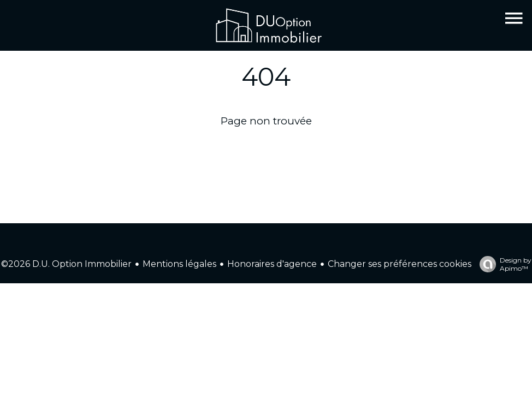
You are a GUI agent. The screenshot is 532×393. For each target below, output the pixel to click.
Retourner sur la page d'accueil (266, 148)
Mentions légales (179, 264)
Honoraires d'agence (272, 264)
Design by (503, 264)
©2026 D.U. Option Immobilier (66, 264)
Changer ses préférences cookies (400, 264)
